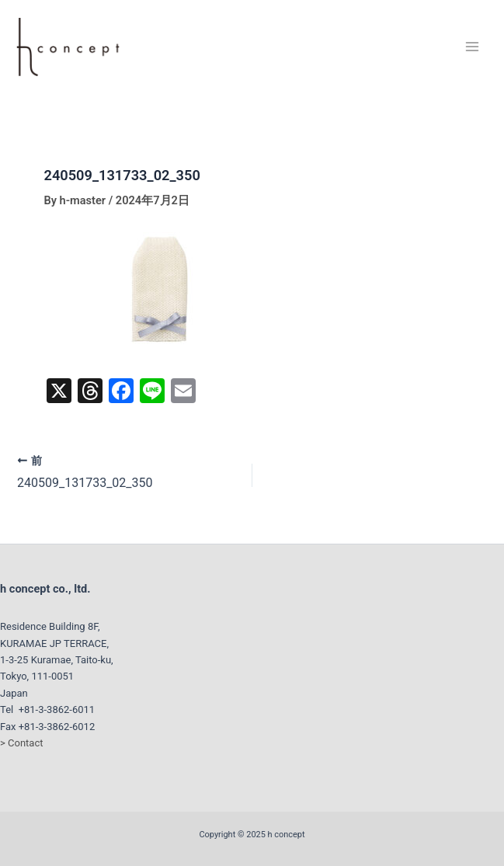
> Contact (21, 743)
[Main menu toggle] (472, 47)
